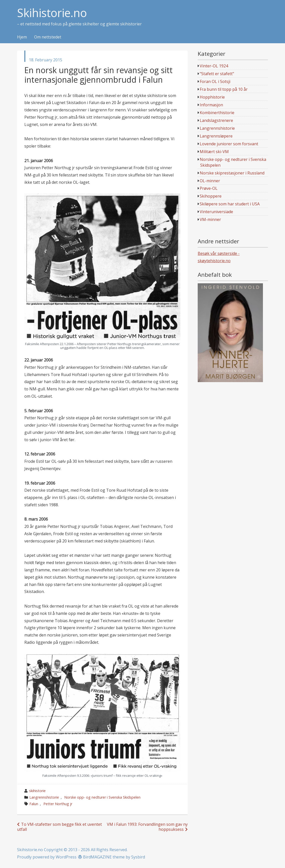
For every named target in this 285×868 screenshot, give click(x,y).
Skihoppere (211, 196)
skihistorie (37, 791)
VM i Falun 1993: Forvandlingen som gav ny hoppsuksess (147, 827)
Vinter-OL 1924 (214, 66)
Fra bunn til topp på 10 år (224, 89)
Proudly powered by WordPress (47, 857)
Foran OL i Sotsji (215, 81)
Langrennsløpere (216, 136)
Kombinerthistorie (217, 113)
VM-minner (210, 219)
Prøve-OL (209, 188)
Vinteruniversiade (216, 212)
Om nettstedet (48, 37)
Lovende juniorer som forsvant (229, 144)
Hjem (22, 37)
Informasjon (211, 105)
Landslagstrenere (216, 120)
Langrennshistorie (44, 797)
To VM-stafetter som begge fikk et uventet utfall (59, 827)
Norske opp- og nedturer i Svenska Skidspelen (102, 797)
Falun (34, 804)
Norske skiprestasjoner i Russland (232, 173)
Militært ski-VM (214, 152)
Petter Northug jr (58, 804)
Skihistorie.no (52, 13)
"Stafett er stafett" (217, 74)
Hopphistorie (212, 97)
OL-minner (210, 181)
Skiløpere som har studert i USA (230, 204)
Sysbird (138, 857)
